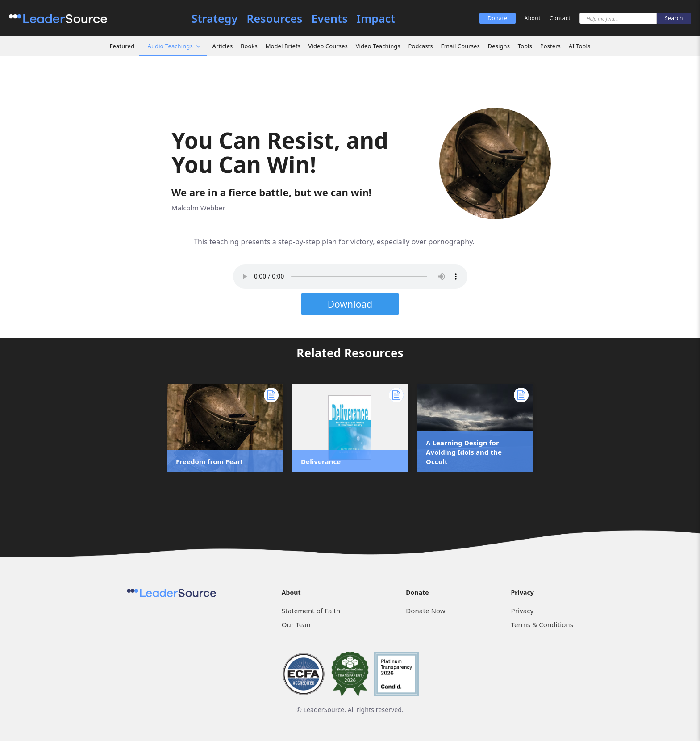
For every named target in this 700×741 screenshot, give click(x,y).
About (533, 18)
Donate (497, 18)
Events (330, 19)
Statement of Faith (311, 611)
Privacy (523, 611)
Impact (376, 19)
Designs (499, 46)
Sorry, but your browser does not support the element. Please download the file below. (350, 276)
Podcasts (420, 46)
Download (350, 304)
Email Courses (460, 46)
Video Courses (328, 46)
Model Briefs (283, 46)
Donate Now (425, 611)
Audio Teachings (170, 46)
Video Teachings (378, 46)
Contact (560, 18)
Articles (223, 46)
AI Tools (580, 46)
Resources (274, 19)
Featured (122, 46)
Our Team (297, 624)
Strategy (215, 19)
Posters (550, 46)
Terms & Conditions (542, 624)
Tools (525, 46)
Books (249, 46)
